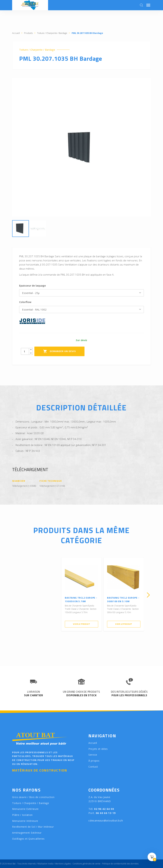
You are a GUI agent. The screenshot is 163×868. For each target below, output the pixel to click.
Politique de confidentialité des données (120, 864)
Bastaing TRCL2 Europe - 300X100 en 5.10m (123, 599)
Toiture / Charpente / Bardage (37, 50)
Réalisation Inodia (45, 864)
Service (93, 755)
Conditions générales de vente (86, 864)
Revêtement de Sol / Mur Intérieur (33, 827)
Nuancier (19, 481)
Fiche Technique (51, 481)
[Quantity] (25, 351)
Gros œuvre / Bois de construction (33, 797)
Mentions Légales (63, 864)
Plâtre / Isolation (22, 815)
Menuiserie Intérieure (25, 821)
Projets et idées (98, 749)
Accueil (93, 743)
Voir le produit (81, 624)
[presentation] (15, 595)
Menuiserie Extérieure (25, 809)
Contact (93, 767)
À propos (94, 761)
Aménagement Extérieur (27, 833)
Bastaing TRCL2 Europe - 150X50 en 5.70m (81, 599)
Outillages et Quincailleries (28, 839)
